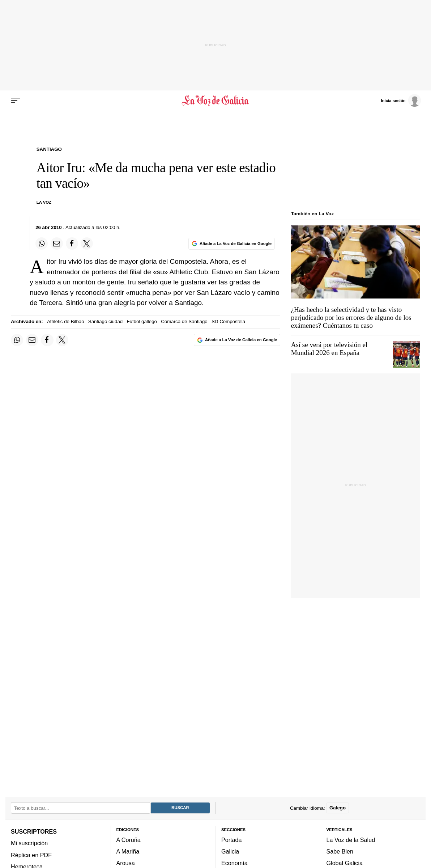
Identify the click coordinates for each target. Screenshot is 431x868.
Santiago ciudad (105, 321)
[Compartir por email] (57, 244)
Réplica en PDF (31, 855)
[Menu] (16, 101)
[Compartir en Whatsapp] (42, 244)
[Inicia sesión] (401, 100)
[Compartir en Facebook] (72, 244)
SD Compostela (228, 321)
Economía (234, 863)
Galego (338, 808)
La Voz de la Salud (351, 840)
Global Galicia (345, 863)
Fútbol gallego (142, 321)
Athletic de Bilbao (66, 321)
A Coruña (129, 840)
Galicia (230, 851)
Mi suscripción (29, 843)
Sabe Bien (340, 851)
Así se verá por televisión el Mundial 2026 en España (329, 349)
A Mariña (128, 851)
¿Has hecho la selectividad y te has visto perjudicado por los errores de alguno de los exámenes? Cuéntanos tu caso (351, 317)
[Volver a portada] (215, 101)
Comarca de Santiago (184, 321)
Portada (232, 840)
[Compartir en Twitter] (87, 244)
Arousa (126, 863)
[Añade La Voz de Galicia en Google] (231, 244)
